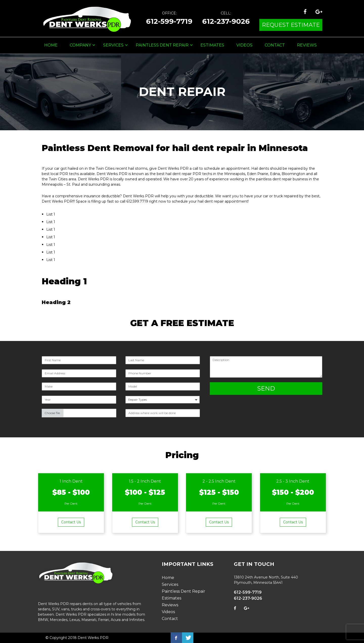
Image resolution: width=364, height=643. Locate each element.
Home (51, 45)
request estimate (291, 25)
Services (113, 45)
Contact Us (71, 522)
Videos (244, 45)
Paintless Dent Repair (162, 45)
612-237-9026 (226, 21)
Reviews (307, 45)
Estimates (212, 45)
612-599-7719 (169, 21)
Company (80, 45)
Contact (275, 45)
